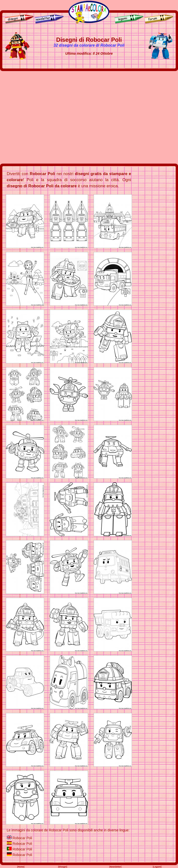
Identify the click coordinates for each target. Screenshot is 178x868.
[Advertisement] (46, 117)
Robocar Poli (22, 838)
